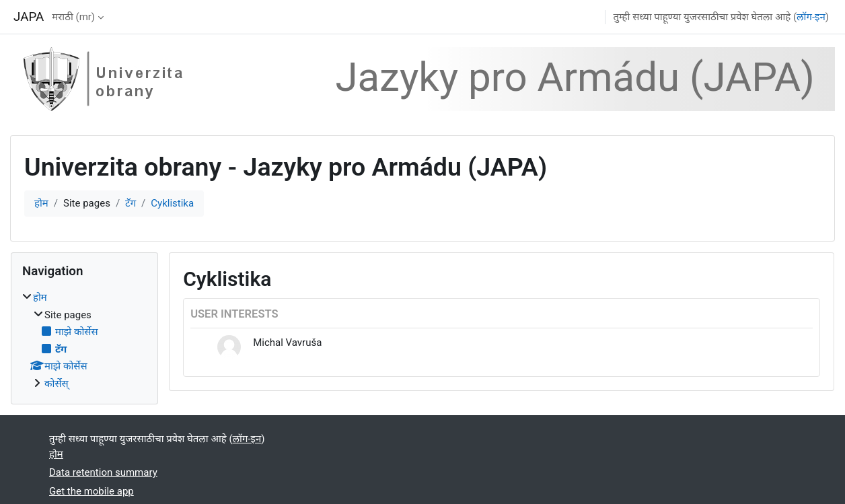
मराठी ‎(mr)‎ (73, 17)
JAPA (29, 17)
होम (41, 203)
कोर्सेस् (57, 384)
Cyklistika (172, 203)
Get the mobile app (91, 491)
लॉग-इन (811, 17)
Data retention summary (103, 472)
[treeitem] (84, 340)
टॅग (131, 203)
